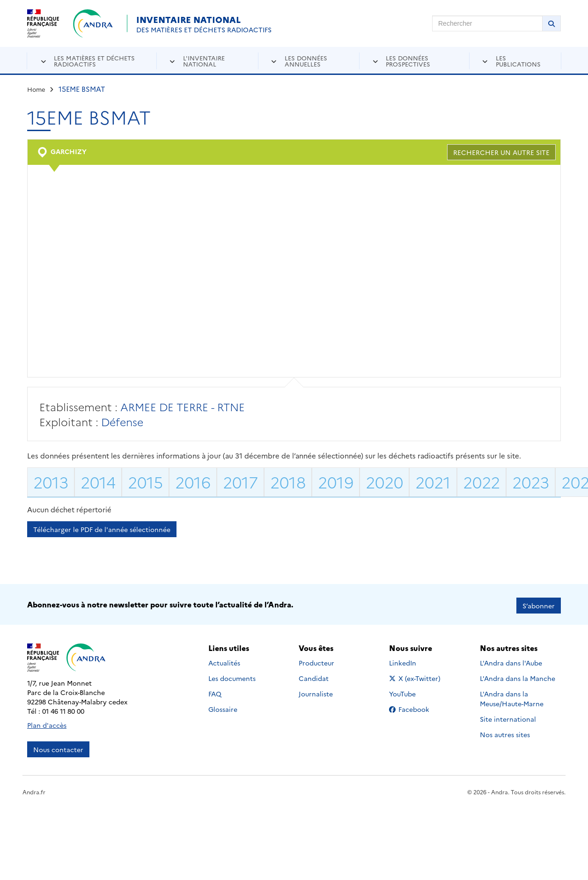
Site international (508, 717)
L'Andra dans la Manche (518, 676)
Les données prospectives (408, 61)
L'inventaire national (204, 61)
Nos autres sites (505, 732)
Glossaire (223, 707)
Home (36, 89)
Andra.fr (34, 789)
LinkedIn (413, 660)
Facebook (416, 707)
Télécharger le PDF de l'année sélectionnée (102, 529)
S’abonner (539, 603)
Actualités (224, 660)
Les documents (232, 676)
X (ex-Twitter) (416, 676)
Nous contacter (58, 747)
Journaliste (316, 691)
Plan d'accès (47, 723)
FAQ (215, 691)
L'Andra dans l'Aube (511, 660)
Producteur (316, 660)
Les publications (518, 61)
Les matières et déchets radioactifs (94, 61)
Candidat (314, 676)
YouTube (413, 691)
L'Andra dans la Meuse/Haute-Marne (512, 696)
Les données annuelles (306, 61)
